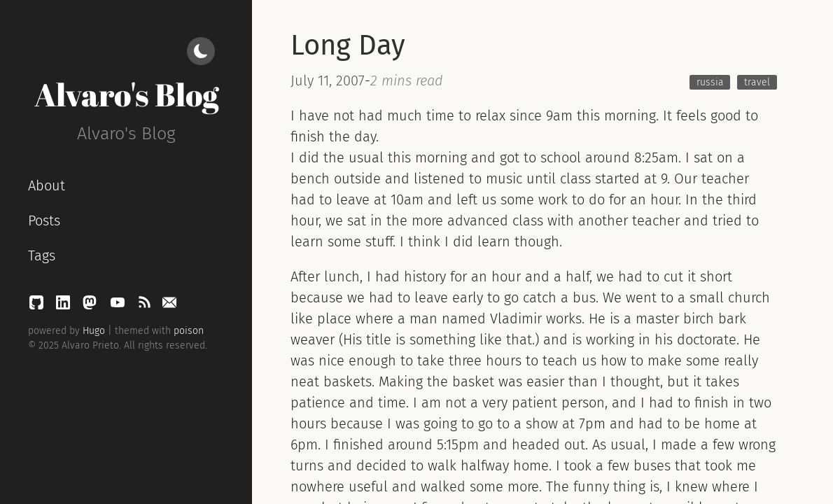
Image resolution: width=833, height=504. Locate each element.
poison (189, 331)
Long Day (348, 45)
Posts (44, 220)
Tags (42, 255)
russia (710, 82)
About (47, 185)
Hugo (94, 331)
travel (757, 82)
